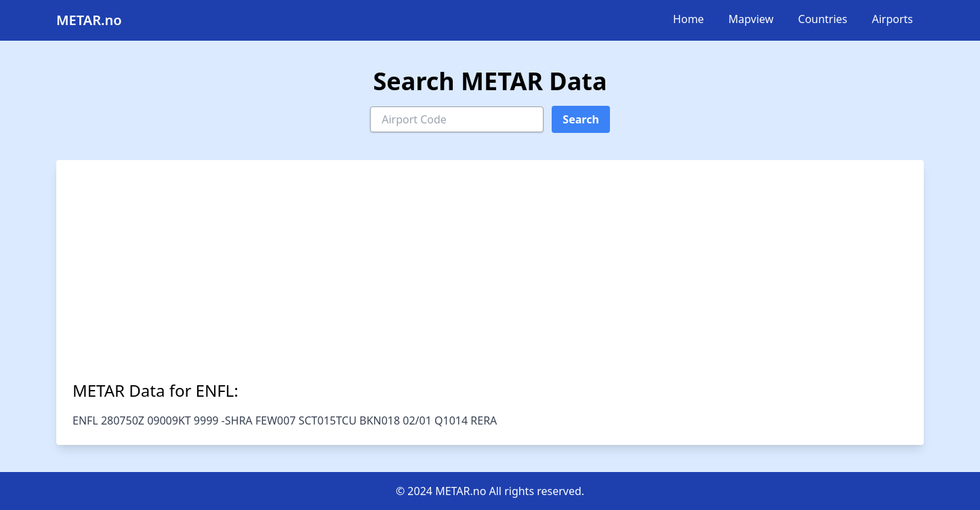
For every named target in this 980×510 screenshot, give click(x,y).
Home (689, 19)
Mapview (751, 19)
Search (580, 119)
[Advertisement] (490, 278)
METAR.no (89, 20)
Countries (823, 19)
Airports (892, 19)
